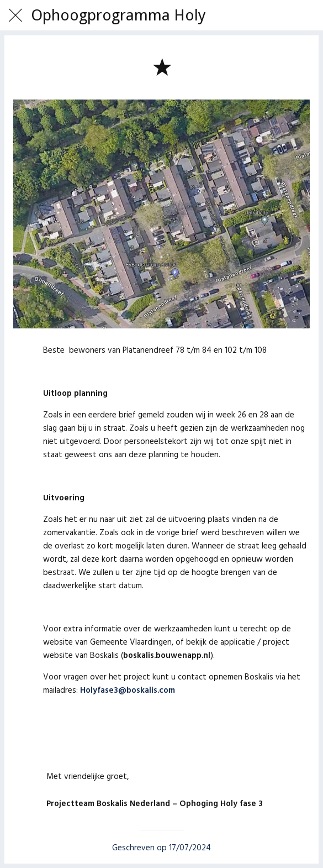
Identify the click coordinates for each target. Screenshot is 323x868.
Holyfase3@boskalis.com (128, 691)
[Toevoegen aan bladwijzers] (162, 66)
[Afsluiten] (15, 15)
